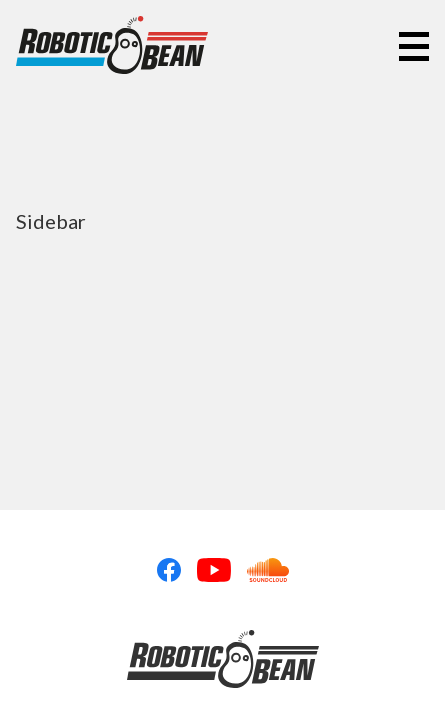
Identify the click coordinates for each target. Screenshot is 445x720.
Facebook (169, 570)
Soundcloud (268, 570)
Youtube (214, 570)
